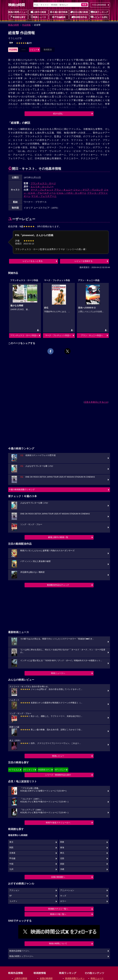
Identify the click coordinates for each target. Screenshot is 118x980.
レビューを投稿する (84, 261)
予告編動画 (59, 17)
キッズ (63, 896)
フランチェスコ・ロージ (43, 183)
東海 (62, 848)
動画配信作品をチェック (58, 585)
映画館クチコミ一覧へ (58, 909)
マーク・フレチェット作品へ (58, 335)
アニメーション (67, 890)
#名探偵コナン (45, 770)
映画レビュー (58, 756)
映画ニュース (38, 17)
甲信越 (12, 858)
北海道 (12, 853)
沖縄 (62, 869)
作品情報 (26, 25)
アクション (14, 890)
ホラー (63, 901)
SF (11, 896)
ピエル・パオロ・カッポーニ (71, 193)
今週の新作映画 (59, 12)
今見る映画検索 (99, 5)
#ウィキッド (29, 770)
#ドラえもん (14, 770)
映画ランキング (99, 12)
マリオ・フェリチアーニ (44, 196)
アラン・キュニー (63, 190)
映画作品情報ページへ (19, 951)
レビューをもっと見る (33, 261)
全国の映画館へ (58, 877)
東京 (11, 842)
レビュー (34, 50)
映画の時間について (58, 944)
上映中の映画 (38, 12)
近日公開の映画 (79, 12)
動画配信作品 (79, 17)
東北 (62, 853)
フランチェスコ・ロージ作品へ (24, 335)
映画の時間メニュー (18, 12)
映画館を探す (18, 17)
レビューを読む (99, 17)
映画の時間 (14, 25)
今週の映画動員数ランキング (22, 490)
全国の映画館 (46, 978)
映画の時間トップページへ (21, 956)
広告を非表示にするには (96, 402)
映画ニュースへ (58, 673)
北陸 (62, 858)
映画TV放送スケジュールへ (58, 823)
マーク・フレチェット (42, 190)
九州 (11, 869)
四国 (62, 864)
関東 (62, 842)
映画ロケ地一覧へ (58, 914)
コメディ (13, 901)
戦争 (11, 43)
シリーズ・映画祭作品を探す (58, 775)
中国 (11, 864)
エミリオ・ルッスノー (42, 186)
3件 (24, 43)
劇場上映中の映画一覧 (58, 537)
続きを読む (58, 114)
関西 (11, 848)
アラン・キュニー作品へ (92, 335)
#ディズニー (60, 770)
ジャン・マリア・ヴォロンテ (88, 190)
